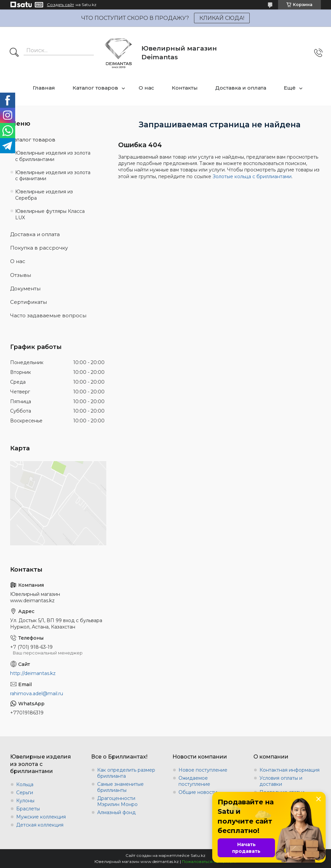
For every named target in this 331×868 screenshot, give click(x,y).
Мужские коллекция (41, 817)
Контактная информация (289, 770)
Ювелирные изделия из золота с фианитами (53, 176)
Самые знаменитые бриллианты (120, 787)
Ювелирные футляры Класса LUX (50, 214)
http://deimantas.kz (33, 673)
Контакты (185, 88)
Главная (44, 88)
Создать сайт (60, 5)
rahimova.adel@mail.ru (37, 694)
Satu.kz (198, 855)
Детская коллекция (40, 825)
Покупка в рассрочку (39, 248)
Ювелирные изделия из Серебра (44, 195)
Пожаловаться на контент (209, 861)
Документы (25, 288)
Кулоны (25, 801)
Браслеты (28, 809)
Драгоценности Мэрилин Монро (117, 801)
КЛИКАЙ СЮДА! (222, 18)
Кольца (25, 784)
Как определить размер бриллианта (126, 773)
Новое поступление (203, 770)
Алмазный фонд (116, 812)
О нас (146, 88)
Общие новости (198, 792)
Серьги (25, 793)
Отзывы (21, 275)
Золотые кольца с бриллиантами (252, 176)
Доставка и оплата (241, 88)
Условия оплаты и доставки (281, 781)
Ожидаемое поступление (194, 781)
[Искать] (14, 53)
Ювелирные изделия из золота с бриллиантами (53, 156)
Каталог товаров (95, 88)
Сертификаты (29, 302)
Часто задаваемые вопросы (48, 315)
